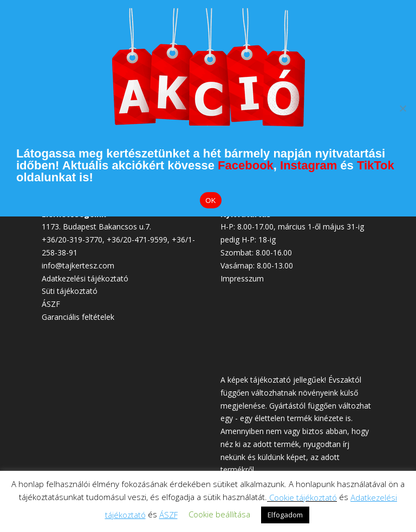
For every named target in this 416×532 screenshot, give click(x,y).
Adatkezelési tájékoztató (85, 278)
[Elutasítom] (402, 108)
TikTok (376, 165)
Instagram (308, 165)
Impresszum (242, 278)
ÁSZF (51, 304)
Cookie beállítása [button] (219, 514)
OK (210, 201)
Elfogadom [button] (285, 515)
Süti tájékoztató (70, 291)
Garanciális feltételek (78, 317)
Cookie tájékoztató (303, 497)
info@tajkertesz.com (78, 265)
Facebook (246, 165)
